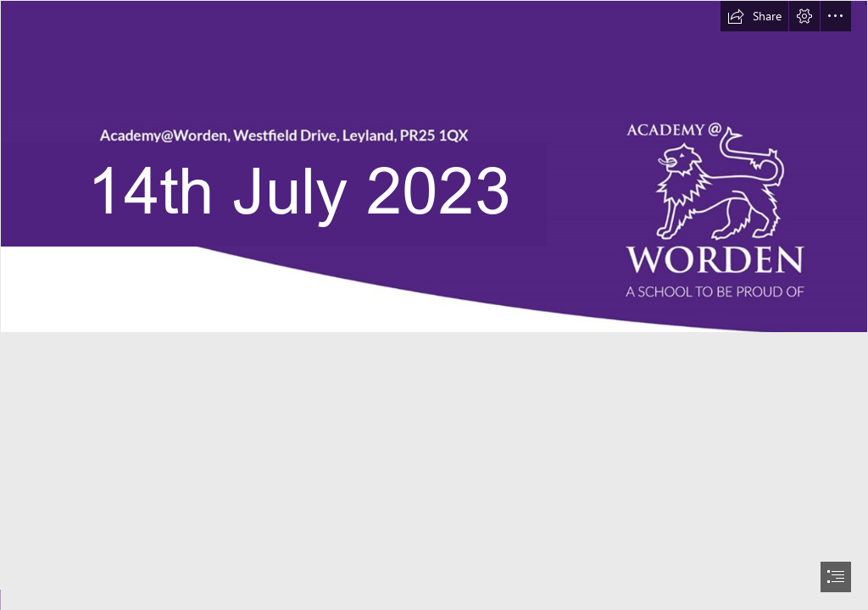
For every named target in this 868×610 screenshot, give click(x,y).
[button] (754, 16)
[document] (434, 305)
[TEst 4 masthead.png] (434, 166)
